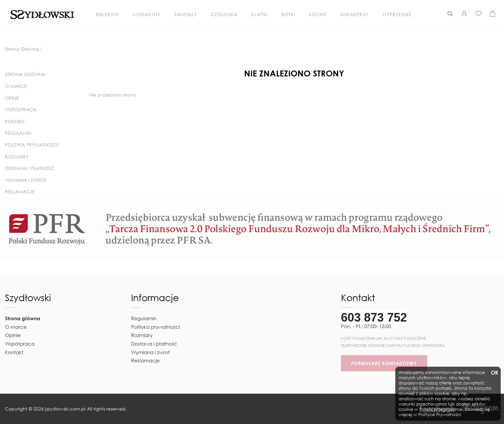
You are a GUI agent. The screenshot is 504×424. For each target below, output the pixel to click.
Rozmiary (17, 157)
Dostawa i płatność (30, 168)
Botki (288, 14)
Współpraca (21, 110)
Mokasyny (147, 14)
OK (494, 373)
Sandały (186, 14)
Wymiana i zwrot (26, 180)
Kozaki (318, 14)
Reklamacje (20, 192)
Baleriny (107, 14)
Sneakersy (354, 14)
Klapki (259, 14)
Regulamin (18, 133)
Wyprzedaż (397, 14)
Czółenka (224, 14)
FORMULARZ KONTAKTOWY (384, 363)
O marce (16, 86)
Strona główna (25, 74)
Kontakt (15, 121)
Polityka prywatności (32, 145)
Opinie (12, 98)
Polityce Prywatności (440, 415)
